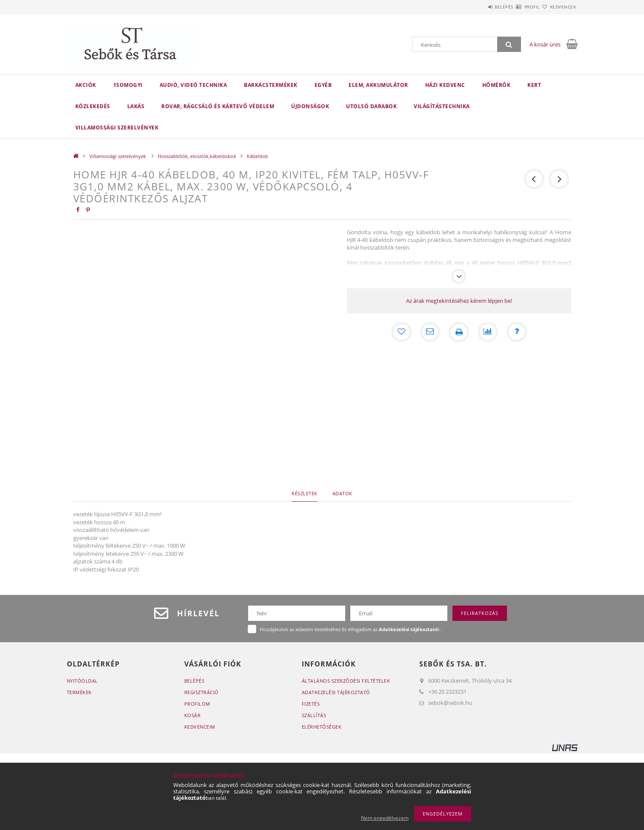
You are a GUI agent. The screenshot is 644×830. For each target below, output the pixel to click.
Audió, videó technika (193, 85)
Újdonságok (310, 106)
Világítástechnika (442, 106)
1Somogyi (128, 85)
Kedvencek (558, 7)
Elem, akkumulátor (378, 85)
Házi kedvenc (445, 85)
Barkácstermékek (271, 85)
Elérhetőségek (322, 727)
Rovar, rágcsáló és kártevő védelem (218, 106)
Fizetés (311, 704)
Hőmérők (497, 85)
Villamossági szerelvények (117, 128)
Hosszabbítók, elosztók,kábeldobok (197, 156)
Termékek (79, 692)
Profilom (197, 704)
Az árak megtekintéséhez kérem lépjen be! (459, 301)
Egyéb (323, 85)
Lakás (136, 106)
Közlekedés (93, 106)
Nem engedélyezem (385, 818)
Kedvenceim (200, 727)
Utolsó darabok (371, 106)
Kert (534, 85)
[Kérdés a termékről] (517, 332)
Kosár (193, 715)
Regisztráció (202, 692)
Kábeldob (258, 156)
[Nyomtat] (459, 332)
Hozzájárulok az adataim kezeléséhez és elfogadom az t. (350, 629)
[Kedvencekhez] (401, 332)
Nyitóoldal (82, 681)
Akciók (86, 85)
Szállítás (314, 715)
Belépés (479, 7)
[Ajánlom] (430, 332)
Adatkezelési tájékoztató (336, 692)
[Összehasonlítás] (488, 332)
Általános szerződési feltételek (346, 681)
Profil (517, 7)
